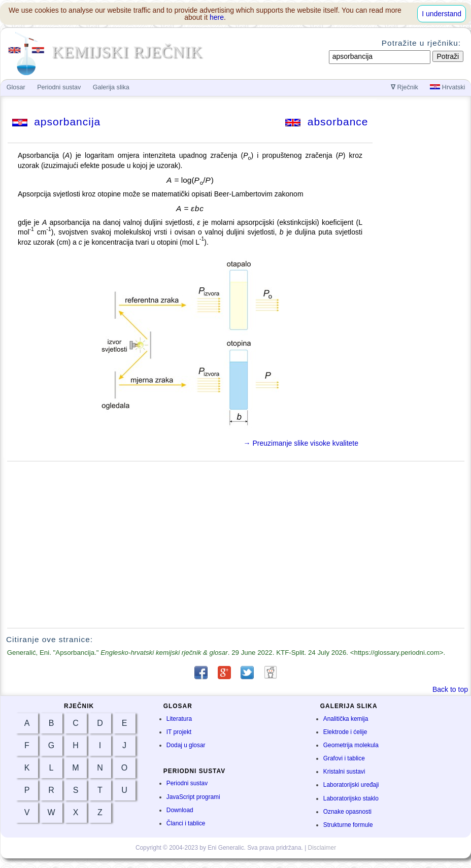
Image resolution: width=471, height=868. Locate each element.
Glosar (16, 87)
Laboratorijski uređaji (351, 785)
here (217, 17)
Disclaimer (322, 848)
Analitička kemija (346, 719)
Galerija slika (111, 87)
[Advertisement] (236, 545)
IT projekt (179, 732)
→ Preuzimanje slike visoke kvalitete (301, 443)
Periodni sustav (187, 783)
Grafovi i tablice (344, 758)
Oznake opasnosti (347, 812)
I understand (442, 14)
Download (180, 810)
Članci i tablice (186, 823)
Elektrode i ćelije (345, 732)
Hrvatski (447, 87)
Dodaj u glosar (186, 745)
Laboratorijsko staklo (351, 798)
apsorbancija (57, 122)
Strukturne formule (348, 825)
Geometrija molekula (351, 745)
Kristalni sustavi (344, 772)
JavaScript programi (193, 797)
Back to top (450, 689)
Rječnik (405, 87)
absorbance (327, 122)
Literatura (179, 719)
